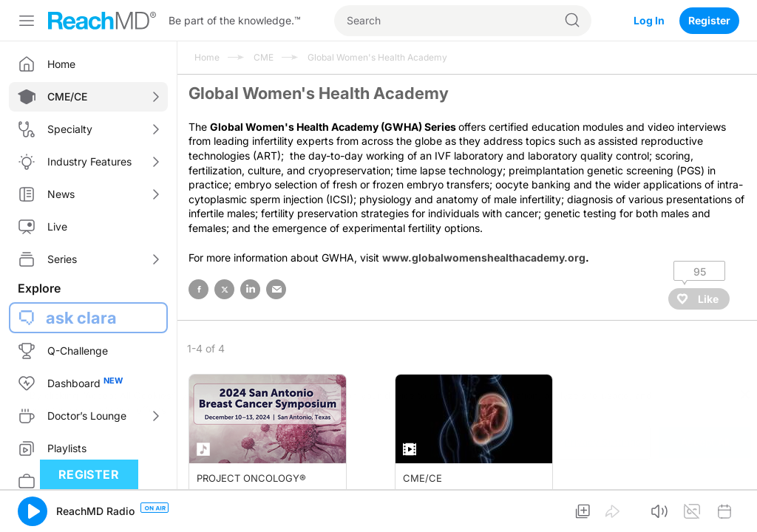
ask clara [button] (81, 318)
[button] (33, 511)
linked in (250, 289)
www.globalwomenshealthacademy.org (484, 258)
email (276, 289)
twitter (224, 289)
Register (709, 20)
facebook (198, 289)
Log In (649, 20)
